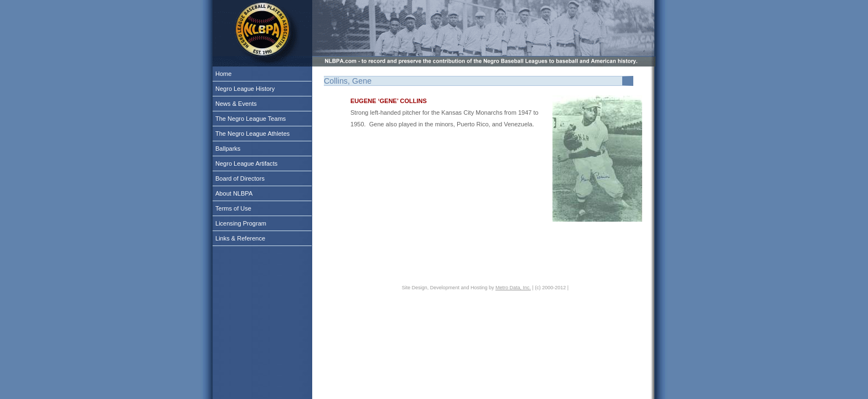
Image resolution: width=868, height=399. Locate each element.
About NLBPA (234, 193)
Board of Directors (240, 178)
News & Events (236, 104)
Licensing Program (241, 223)
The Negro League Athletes (252, 134)
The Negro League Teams (250, 119)
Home (223, 74)
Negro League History (245, 89)
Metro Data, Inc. (513, 288)
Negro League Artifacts (246, 163)
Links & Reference (240, 238)
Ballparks (228, 149)
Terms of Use (233, 208)
